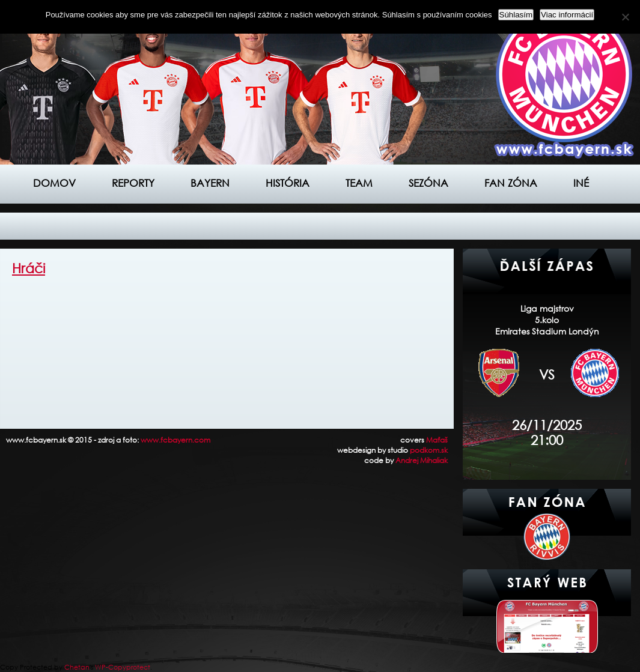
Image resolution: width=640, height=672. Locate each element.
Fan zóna (511, 183)
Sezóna (428, 183)
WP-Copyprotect (123, 667)
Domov (54, 183)
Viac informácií (567, 15)
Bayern (210, 183)
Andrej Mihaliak (422, 460)
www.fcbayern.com (175, 440)
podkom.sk (429, 450)
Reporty (133, 183)
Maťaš (437, 440)
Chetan (77, 667)
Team (359, 183)
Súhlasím (516, 15)
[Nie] (625, 17)
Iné (581, 183)
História (288, 183)
